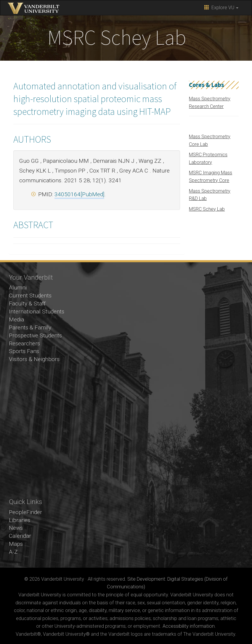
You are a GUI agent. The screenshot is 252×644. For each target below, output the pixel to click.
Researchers (24, 343)
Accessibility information (189, 626)
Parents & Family (30, 327)
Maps (16, 544)
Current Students (30, 296)
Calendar (20, 536)
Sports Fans (24, 351)
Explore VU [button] (221, 8)
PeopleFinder (25, 512)
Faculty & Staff (27, 304)
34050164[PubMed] (79, 194)
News (16, 528)
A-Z (13, 552)
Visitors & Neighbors (34, 359)
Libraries (20, 520)
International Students (37, 311)
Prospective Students (35, 335)
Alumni (18, 288)
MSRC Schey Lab (207, 209)
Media (16, 319)
